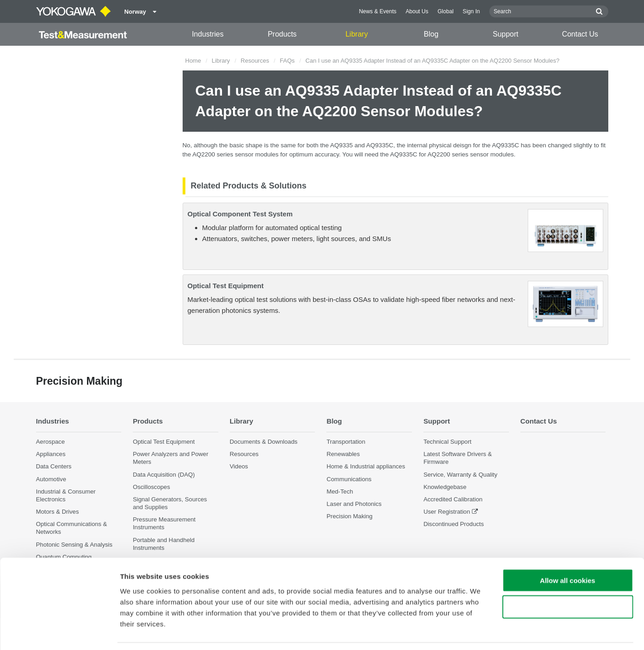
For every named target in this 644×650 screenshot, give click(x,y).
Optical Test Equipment (226, 286)
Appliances (51, 454)
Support (506, 34)
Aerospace (51, 442)
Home (193, 61)
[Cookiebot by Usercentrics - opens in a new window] (59, 632)
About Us (417, 11)
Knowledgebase (445, 487)
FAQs (287, 61)
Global (446, 11)
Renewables (343, 454)
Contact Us (580, 34)
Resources (255, 61)
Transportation (346, 442)
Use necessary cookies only (568, 578)
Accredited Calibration (453, 499)
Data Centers (54, 467)
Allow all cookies (568, 551)
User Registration (447, 512)
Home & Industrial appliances (366, 467)
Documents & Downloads (264, 442)
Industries (208, 34)
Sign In (471, 11)
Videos (239, 467)
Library (357, 34)
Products (282, 34)
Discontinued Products (454, 524)
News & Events (378, 11)
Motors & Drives (58, 512)
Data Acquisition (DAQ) (164, 475)
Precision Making (349, 517)
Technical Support (447, 442)
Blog (431, 34)
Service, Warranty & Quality (460, 475)
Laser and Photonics (354, 504)
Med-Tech (340, 492)
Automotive (51, 479)
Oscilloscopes (151, 487)
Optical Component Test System (240, 214)
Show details (480, 632)
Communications (349, 479)
